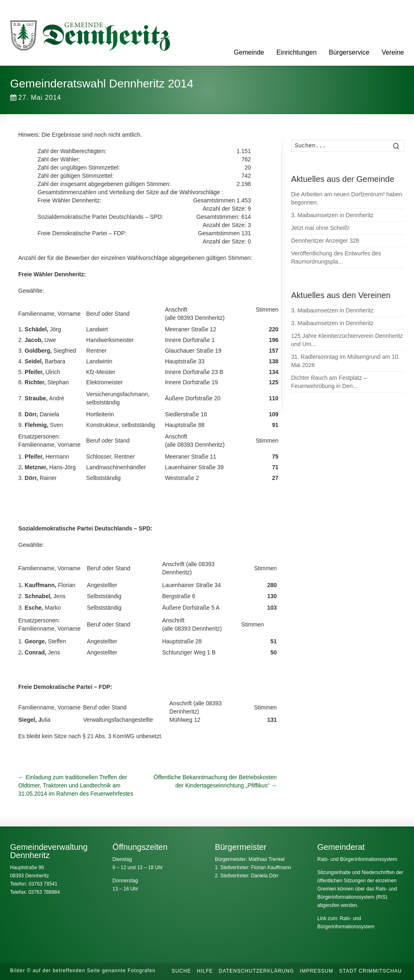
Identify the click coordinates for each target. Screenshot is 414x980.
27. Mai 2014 (36, 98)
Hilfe (205, 971)
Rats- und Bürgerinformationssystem (357, 859)
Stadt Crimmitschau (371, 971)
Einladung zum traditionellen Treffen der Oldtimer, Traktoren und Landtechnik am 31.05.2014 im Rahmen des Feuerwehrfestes (76, 785)
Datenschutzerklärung (256, 971)
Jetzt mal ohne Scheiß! (320, 228)
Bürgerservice (349, 52)
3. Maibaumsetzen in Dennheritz (333, 215)
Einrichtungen (297, 52)
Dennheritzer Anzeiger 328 (325, 241)
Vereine (393, 52)
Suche (181, 971)
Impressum (317, 971)
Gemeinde (249, 52)
